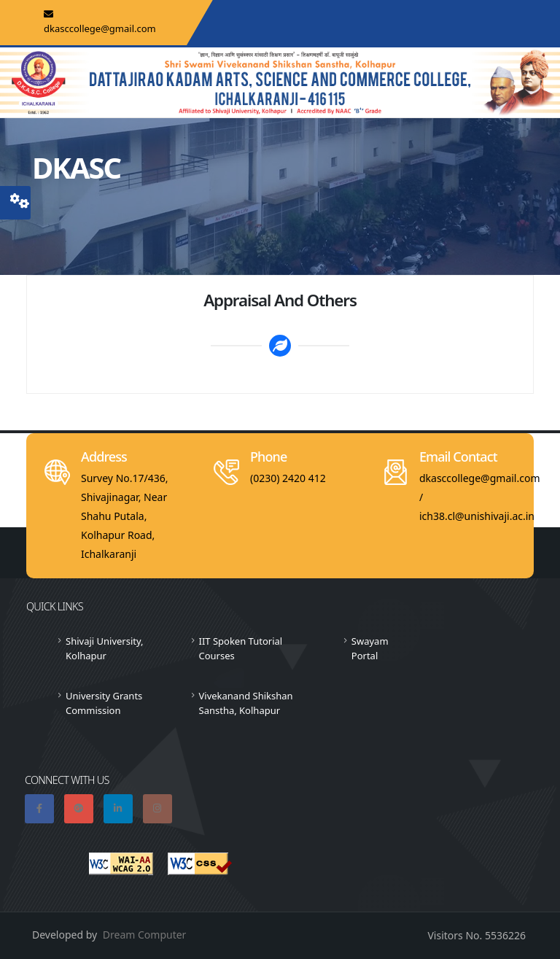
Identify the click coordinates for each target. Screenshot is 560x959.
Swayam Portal (370, 648)
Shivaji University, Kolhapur (105, 648)
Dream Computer (145, 935)
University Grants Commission (104, 703)
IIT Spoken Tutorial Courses (241, 648)
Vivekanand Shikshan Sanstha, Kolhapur (246, 703)
